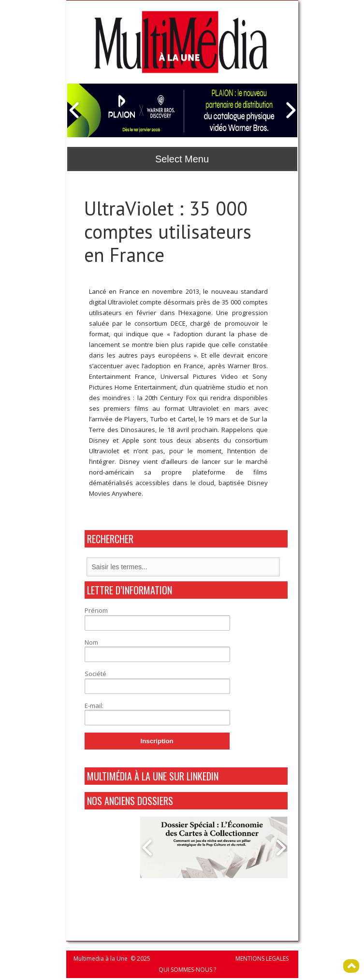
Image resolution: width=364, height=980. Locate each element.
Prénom (96, 610)
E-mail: (94, 706)
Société (95, 674)
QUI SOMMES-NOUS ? (187, 970)
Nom (91, 642)
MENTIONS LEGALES (262, 958)
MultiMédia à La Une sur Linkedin (153, 776)
